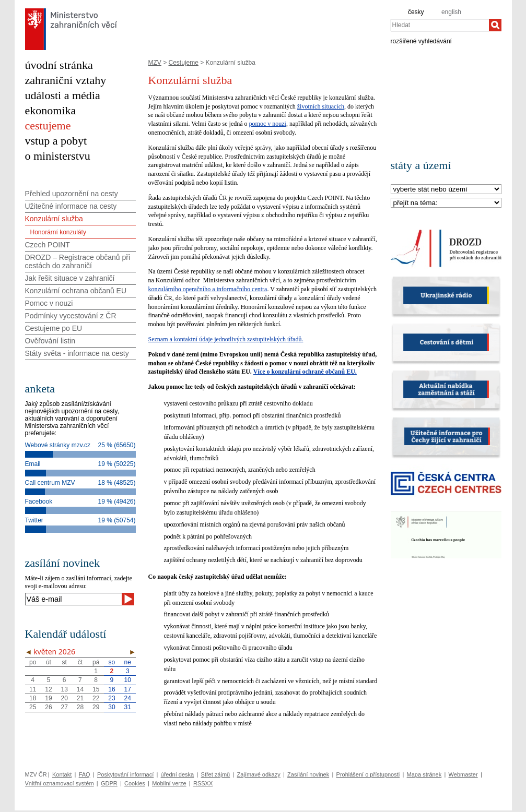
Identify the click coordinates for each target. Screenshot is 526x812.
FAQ (85, 774)
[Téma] (446, 203)
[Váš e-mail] (73, 599)
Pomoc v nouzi (49, 303)
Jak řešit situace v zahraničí (70, 278)
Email (33, 464)
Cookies (135, 783)
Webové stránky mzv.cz (58, 445)
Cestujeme (184, 63)
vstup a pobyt (56, 141)
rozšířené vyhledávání (421, 41)
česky (416, 12)
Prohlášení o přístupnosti (368, 774)
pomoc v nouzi (268, 124)
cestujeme (48, 126)
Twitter (34, 520)
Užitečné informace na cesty (71, 206)
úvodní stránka (59, 65)
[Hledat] (495, 25)
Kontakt (62, 774)
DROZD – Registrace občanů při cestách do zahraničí (78, 261)
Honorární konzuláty (58, 232)
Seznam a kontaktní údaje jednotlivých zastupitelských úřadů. (226, 339)
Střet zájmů (216, 774)
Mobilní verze (169, 783)
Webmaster (463, 774)
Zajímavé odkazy (259, 774)
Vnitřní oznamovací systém (60, 783)
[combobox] (440, 25)
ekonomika (51, 110)
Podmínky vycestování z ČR (71, 316)
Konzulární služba (54, 219)
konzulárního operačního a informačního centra (208, 289)
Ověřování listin (50, 341)
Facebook (39, 501)
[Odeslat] (128, 599)
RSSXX (203, 783)
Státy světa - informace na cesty (77, 353)
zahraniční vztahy (66, 80)
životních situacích (321, 106)
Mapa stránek (424, 774)
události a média (63, 95)
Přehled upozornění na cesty (72, 194)
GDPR (109, 783)
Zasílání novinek (308, 774)
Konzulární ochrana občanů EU (76, 291)
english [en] (451, 12)
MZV (155, 63)
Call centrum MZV (50, 483)
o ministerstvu (58, 156)
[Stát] (446, 190)
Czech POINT (48, 245)
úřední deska (178, 774)
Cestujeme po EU (54, 328)
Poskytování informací (125, 774)
